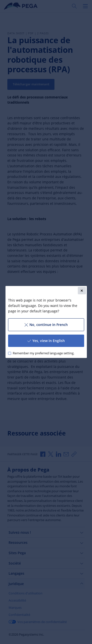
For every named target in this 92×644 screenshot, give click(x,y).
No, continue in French (46, 325)
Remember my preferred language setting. (43, 353)
